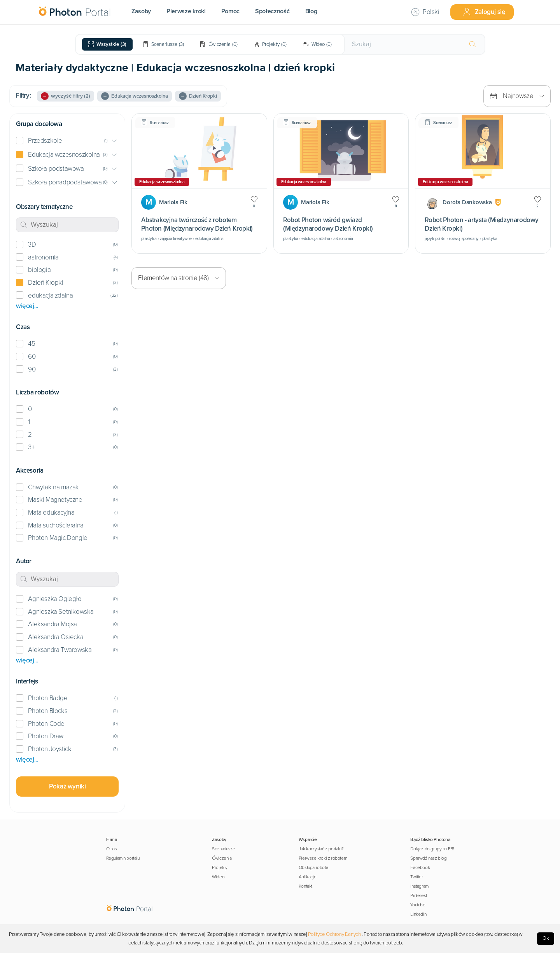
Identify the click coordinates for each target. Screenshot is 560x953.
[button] (67, 141)
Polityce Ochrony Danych (334, 934)
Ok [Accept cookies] (546, 938)
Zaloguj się (484, 12)
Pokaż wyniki (67, 786)
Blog (311, 11)
